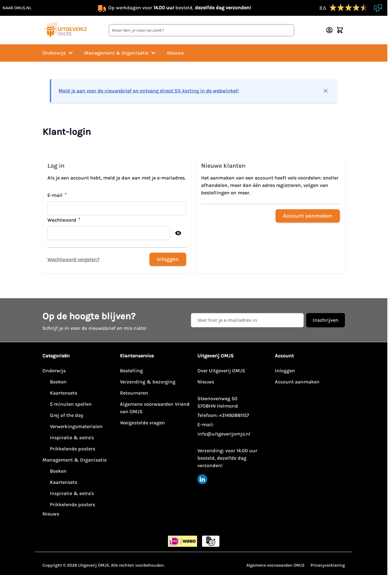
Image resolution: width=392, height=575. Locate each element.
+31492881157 (234, 415)
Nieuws (175, 53)
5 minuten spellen (71, 404)
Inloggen (285, 371)
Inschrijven (326, 320)
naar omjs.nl (17, 8)
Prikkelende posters (73, 449)
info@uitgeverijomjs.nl (224, 434)
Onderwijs (58, 53)
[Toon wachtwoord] (178, 233)
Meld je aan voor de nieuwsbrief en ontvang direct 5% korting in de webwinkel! (149, 91)
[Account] (329, 30)
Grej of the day (67, 415)
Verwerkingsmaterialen (76, 426)
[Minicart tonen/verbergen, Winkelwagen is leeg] (340, 30)
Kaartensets (64, 393)
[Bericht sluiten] (326, 91)
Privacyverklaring (328, 565)
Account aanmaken (297, 382)
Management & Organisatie (121, 53)
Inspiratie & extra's (72, 438)
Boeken (58, 382)
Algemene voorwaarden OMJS (275, 565)
